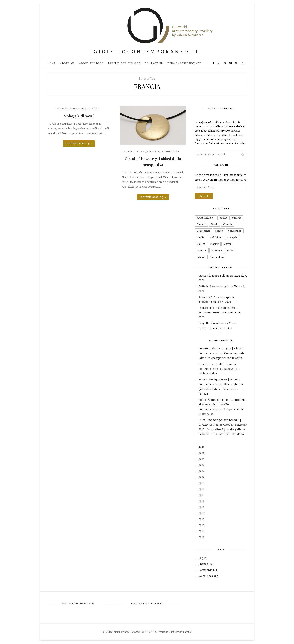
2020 (202, 477)
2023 (202, 465)
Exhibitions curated (124, 63)
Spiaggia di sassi (79, 116)
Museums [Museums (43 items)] (217, 251)
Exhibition (78, 108)
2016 (202, 501)
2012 (202, 525)
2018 (202, 489)
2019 (202, 483)
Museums (173, 151)
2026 (202, 447)
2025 (202, 453)
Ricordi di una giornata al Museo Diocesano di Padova (221, 389)
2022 (202, 471)
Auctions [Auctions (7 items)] (236, 218)
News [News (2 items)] (230, 251)
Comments (208, 570)
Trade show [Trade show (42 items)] (217, 257)
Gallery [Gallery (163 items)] (201, 244)
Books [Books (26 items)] (215, 224)
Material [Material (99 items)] (202, 251)
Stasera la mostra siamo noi (217, 276)
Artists (62, 108)
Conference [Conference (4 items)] (204, 231)
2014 (202, 513)
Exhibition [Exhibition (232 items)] (216, 237)
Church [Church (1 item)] (228, 224)
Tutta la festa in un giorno (216, 286)
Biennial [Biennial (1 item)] (202, 224)
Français (144, 151)
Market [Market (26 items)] (214, 244)
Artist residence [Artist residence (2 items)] (206, 218)
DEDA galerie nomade (184, 63)
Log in (203, 558)
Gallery (159, 151)
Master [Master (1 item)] (227, 244)
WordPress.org (208, 576)
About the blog (91, 63)
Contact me (154, 63)
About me (67, 63)
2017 (202, 495)
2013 (202, 519)
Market (93, 108)
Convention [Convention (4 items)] (235, 231)
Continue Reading (79, 144)
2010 (202, 537)
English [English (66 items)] (201, 237)
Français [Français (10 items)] (232, 237)
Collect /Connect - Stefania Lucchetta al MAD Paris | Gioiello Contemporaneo (222, 404)
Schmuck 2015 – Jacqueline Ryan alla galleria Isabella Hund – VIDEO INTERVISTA (223, 429)
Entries (206, 564)
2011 (202, 531)
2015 (202, 507)
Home (52, 63)
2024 (202, 459)
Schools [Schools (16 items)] (201, 257)
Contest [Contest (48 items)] (219, 231)
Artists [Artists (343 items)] (223, 218)
